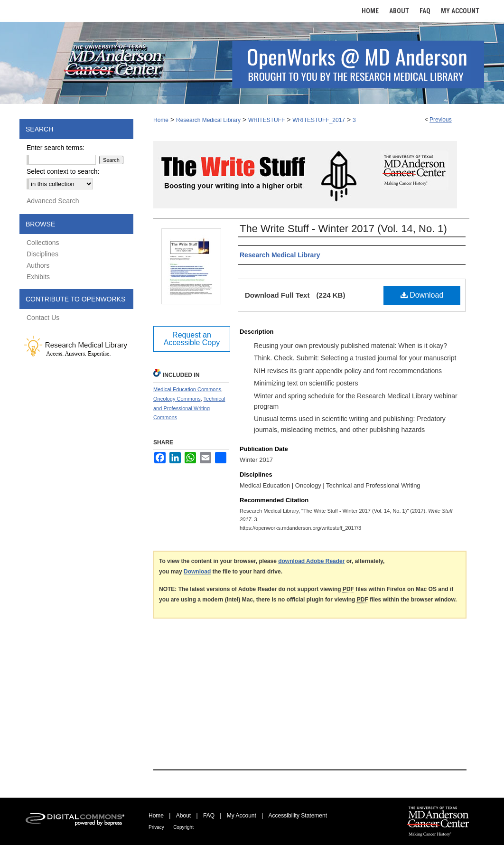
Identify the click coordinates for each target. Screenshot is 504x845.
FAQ (209, 816)
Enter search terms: (56, 148)
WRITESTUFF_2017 (319, 120)
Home (161, 120)
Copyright (183, 827)
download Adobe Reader (311, 561)
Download (422, 295)
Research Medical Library (208, 120)
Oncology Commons (177, 399)
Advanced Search (53, 201)
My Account (242, 816)
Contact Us (43, 318)
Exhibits (38, 277)
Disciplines (42, 254)
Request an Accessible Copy (192, 339)
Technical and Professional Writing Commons (189, 408)
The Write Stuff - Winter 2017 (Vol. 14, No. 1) (343, 229)
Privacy (156, 827)
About (183, 816)
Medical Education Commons (187, 389)
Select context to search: (63, 171)
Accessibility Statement (298, 816)
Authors (38, 265)
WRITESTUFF (266, 120)
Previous (441, 120)
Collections (43, 243)
